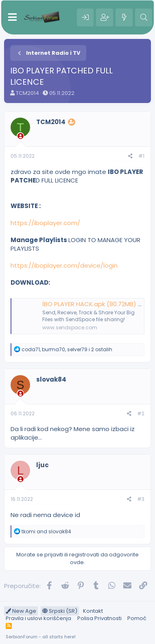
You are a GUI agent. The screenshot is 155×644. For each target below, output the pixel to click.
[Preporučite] (130, 156)
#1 (141, 156)
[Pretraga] (144, 17)
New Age (21, 611)
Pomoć (137, 618)
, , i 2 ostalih (67, 349)
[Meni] (12, 17)
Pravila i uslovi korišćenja (38, 618)
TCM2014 (27, 93)
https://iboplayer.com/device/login (64, 265)
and (46, 531)
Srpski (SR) (60, 611)
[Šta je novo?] (124, 17)
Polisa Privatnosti (99, 618)
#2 (141, 413)
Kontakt (93, 611)
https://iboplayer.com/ (45, 223)
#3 (141, 499)
